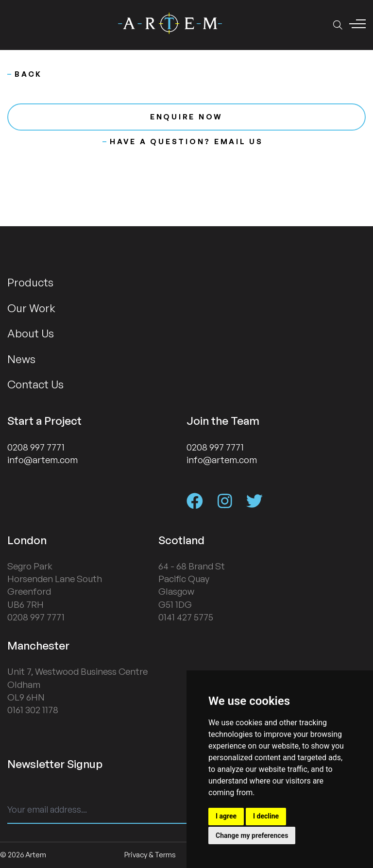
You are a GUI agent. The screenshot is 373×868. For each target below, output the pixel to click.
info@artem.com (42, 460)
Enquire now (186, 117)
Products (30, 282)
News (21, 359)
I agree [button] (226, 816)
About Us (31, 333)
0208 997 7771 (36, 447)
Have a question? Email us (183, 142)
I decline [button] (266, 816)
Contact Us (35, 384)
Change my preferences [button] (252, 835)
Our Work (31, 308)
